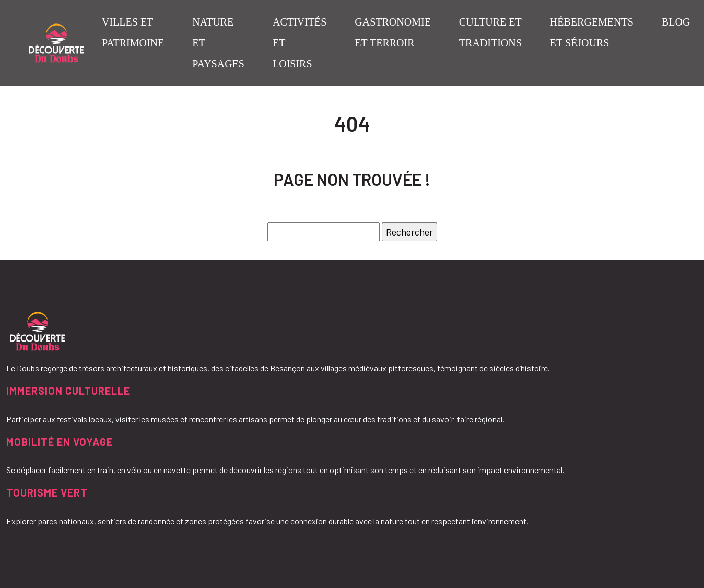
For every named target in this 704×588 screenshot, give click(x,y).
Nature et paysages (218, 43)
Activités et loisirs (300, 43)
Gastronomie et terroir (393, 32)
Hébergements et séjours (592, 32)
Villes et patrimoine (133, 32)
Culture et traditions (490, 32)
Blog (676, 22)
